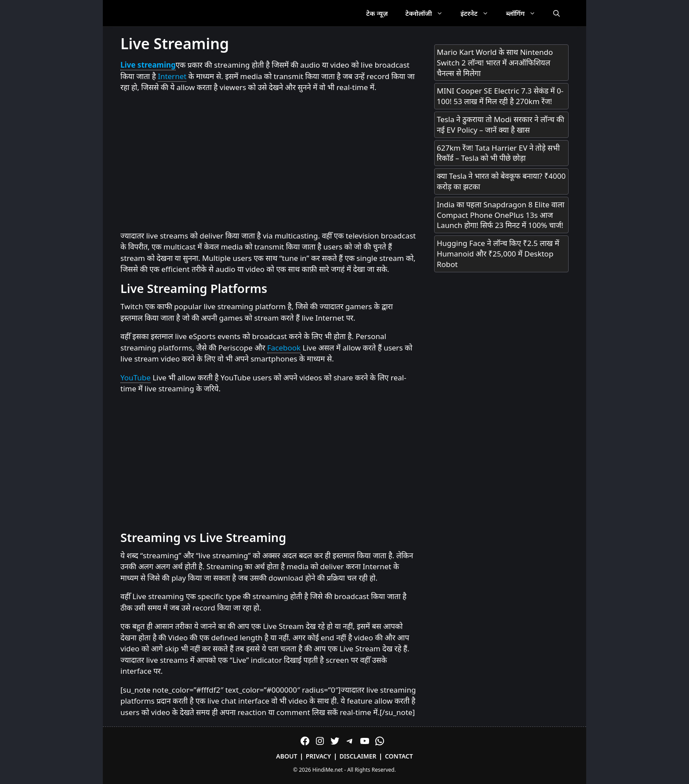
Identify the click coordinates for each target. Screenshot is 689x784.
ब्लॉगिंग (525, 13)
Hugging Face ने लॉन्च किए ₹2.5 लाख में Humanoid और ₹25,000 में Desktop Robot (498, 254)
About (286, 756)
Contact (399, 756)
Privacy (319, 756)
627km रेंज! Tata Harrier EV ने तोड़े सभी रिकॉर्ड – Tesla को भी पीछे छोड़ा (498, 153)
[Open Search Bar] (557, 13)
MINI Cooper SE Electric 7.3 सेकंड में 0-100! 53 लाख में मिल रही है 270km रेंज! (500, 96)
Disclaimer (358, 756)
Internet (172, 76)
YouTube (136, 378)
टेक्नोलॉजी (429, 13)
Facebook (284, 348)
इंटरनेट (479, 13)
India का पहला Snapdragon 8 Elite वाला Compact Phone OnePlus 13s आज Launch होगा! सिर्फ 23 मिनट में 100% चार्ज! (500, 215)
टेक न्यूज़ (377, 13)
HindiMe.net (328, 770)
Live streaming (148, 65)
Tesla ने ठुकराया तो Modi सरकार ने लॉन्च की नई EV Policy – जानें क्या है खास (500, 125)
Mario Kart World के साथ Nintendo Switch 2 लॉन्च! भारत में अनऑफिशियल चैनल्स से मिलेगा (495, 63)
